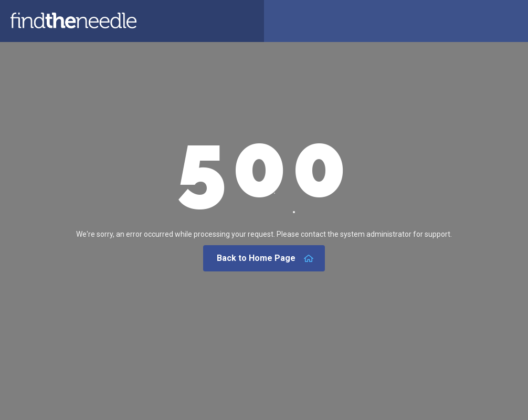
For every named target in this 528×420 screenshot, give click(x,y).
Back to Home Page (265, 258)
